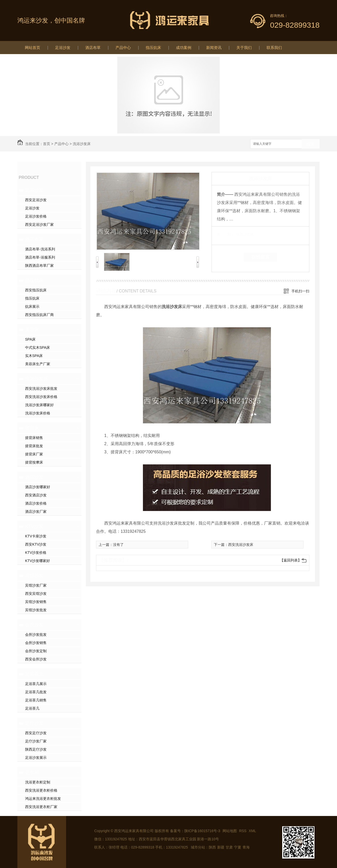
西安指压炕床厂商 (39, 315)
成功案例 (184, 48)
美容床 (32, 330)
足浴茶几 (34, 674)
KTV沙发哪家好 (38, 561)
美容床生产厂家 (38, 364)
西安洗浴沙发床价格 (41, 397)
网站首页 (33, 48)
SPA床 (30, 339)
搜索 (311, 144)
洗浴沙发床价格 (38, 413)
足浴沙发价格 (36, 216)
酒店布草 (93, 48)
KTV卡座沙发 (36, 536)
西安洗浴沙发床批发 (41, 389)
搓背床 (32, 428)
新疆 (221, 847)
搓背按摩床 (34, 462)
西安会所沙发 (36, 659)
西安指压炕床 (36, 290)
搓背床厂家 (34, 454)
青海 (246, 847)
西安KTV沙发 (36, 544)
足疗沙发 (34, 723)
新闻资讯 (214, 48)
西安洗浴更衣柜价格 (41, 790)
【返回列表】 (291, 560)
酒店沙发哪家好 (38, 487)
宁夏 (238, 847)
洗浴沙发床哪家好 (39, 405)
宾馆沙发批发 (36, 610)
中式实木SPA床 (38, 348)
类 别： (226, 234)
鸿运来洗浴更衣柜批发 (43, 799)
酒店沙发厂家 (36, 512)
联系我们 (274, 48)
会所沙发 (34, 625)
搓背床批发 (34, 446)
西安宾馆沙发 (36, 594)
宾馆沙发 (34, 576)
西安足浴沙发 (36, 200)
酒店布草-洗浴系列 (40, 249)
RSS (243, 831)
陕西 (212, 847)
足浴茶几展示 (36, 684)
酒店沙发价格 (36, 503)
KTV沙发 (34, 526)
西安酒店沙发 (36, 495)
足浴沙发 (63, 48)
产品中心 (123, 48)
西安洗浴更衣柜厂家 (41, 807)
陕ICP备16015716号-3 (202, 831)
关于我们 (244, 48)
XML (252, 831)
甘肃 (229, 847)
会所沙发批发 (36, 635)
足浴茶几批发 (36, 692)
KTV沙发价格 (36, 553)
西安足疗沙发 (36, 733)
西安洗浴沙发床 (241, 545)
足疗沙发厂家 (36, 741)
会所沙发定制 (36, 651)
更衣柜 (32, 772)
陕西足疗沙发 (36, 749)
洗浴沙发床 (82, 144)
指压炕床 (153, 48)
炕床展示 (32, 307)
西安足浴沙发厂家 (39, 224)
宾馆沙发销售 (36, 602)
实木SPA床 (34, 356)
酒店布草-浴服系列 (40, 257)
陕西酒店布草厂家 (39, 265)
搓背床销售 (34, 438)
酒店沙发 (34, 477)
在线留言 (260, 257)
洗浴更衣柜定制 (38, 782)
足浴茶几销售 (36, 700)
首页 (47, 144)
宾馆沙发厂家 (36, 585)
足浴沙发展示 (36, 758)
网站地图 (230, 831)
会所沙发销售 (36, 643)
